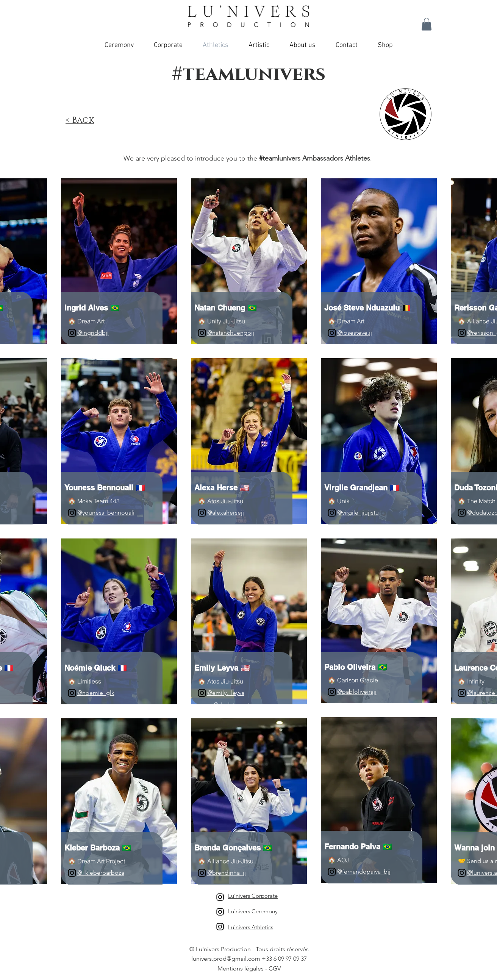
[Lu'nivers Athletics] (220, 927)
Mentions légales (241, 968)
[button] (427, 24)
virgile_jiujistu (360, 513)
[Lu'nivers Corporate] (220, 897)
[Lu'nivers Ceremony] (220, 912)
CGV (275, 968)
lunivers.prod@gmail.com (226, 959)
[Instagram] (72, 333)
